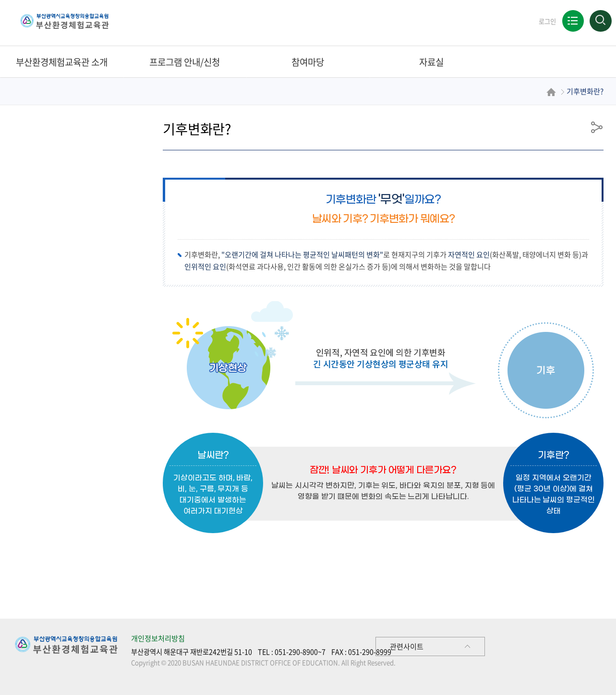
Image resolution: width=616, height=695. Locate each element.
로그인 (547, 21)
